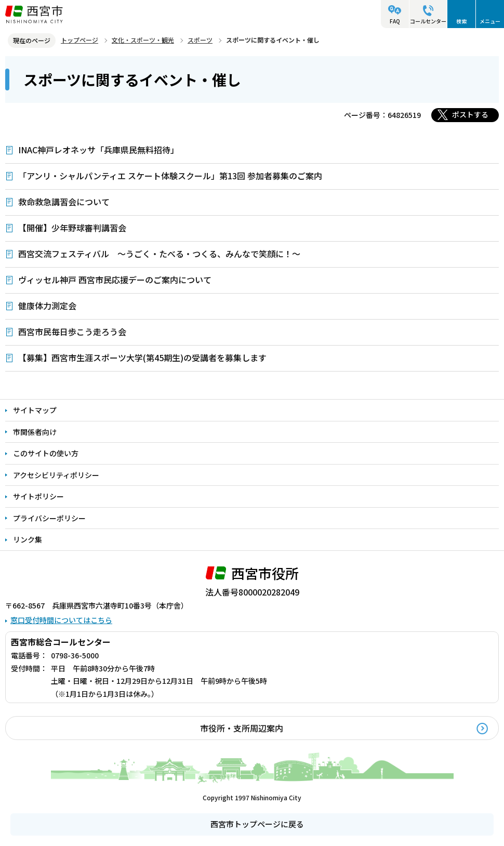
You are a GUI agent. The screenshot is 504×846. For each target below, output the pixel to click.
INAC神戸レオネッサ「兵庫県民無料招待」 (98, 150)
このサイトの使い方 (46, 453)
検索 (461, 21)
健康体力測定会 (47, 306)
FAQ (395, 21)
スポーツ (200, 40)
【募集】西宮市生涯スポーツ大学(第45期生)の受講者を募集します (142, 358)
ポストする (470, 114)
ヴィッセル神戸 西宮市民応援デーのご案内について (115, 280)
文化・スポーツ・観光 (143, 40)
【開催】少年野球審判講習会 (72, 228)
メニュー (490, 21)
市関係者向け (35, 432)
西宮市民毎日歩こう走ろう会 (72, 332)
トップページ (79, 40)
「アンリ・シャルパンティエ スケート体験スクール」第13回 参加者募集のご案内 (170, 176)
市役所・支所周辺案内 (242, 728)
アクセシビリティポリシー (56, 475)
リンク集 (28, 539)
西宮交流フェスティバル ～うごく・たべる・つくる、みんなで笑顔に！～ (159, 254)
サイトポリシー (38, 496)
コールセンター (428, 21)
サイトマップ (35, 410)
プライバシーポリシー (49, 518)
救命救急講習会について (64, 202)
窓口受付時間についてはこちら (61, 620)
